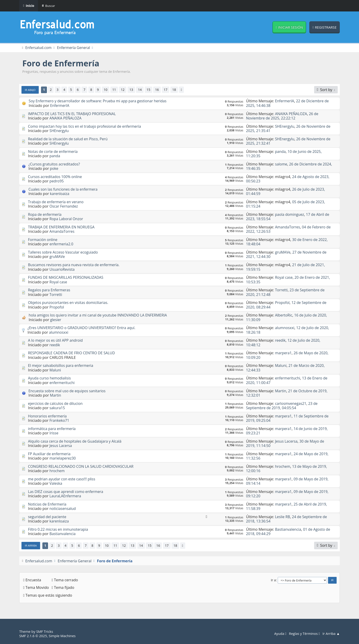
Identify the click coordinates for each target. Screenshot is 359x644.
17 (168, 90)
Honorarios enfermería (48, 416)
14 (142, 90)
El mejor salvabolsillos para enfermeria (61, 366)
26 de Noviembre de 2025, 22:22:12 (283, 116)
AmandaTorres (62, 232)
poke (54, 169)
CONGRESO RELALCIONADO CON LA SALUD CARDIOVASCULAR (82, 466)
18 (177, 90)
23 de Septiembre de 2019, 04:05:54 (282, 406)
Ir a (273, 580)
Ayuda (279, 634)
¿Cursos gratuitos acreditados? (55, 164)
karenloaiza (60, 194)
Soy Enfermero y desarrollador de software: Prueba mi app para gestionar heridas (99, 101)
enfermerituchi (62, 383)
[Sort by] (326, 90)
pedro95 (57, 181)
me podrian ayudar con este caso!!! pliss (62, 479)
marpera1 (283, 353)
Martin (56, 395)
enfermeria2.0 (62, 244)
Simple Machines (63, 636)
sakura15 (57, 408)
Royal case (58, 282)
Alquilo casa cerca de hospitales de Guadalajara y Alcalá (76, 441)
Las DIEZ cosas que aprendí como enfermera (66, 492)
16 (160, 90)
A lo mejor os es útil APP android (56, 341)
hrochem (57, 471)
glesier (56, 320)
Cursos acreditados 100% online (56, 177)
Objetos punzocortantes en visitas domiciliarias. (69, 303)
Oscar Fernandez (64, 206)
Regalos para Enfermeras (50, 290)
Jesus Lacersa (61, 446)
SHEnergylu (59, 131)
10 (107, 90)
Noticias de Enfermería (48, 504)
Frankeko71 (60, 421)
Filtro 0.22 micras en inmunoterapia (59, 530)
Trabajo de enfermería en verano (56, 202)
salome (281, 164)
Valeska (56, 484)
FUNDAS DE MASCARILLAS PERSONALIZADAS (67, 278)
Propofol (57, 307)
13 (133, 90)
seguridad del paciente (48, 517)
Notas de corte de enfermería (53, 152)
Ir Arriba (31, 546)
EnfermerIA (60, 106)
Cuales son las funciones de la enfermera (64, 189)
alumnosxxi (59, 332)
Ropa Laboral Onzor (67, 219)
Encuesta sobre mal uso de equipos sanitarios (68, 391)
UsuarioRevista (62, 269)
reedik (55, 345)
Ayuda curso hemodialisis (50, 378)
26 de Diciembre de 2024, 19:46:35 (290, 166)
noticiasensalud (63, 509)
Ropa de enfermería (45, 214)
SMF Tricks (45, 632)
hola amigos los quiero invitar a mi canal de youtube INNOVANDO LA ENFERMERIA (99, 315)
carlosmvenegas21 (291, 403)
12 (125, 90)
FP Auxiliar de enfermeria (50, 454)
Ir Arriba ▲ (331, 634)
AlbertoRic (284, 315)
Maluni (55, 370)
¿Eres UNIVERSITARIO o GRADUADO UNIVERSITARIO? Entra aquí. (83, 328)
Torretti (56, 295)
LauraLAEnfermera (66, 496)
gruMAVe (57, 257)
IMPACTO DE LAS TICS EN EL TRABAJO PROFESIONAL (73, 114)
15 (151, 90)
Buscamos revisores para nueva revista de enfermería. (75, 265)
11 (116, 90)
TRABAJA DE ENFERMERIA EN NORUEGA (62, 227)
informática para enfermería (52, 429)
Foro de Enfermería (62, 64)
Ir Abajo (30, 90)
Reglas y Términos (304, 634)
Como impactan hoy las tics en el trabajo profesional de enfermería (86, 126)
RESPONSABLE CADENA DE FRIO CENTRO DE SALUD (72, 353)
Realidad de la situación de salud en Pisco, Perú (69, 139)
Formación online (43, 240)
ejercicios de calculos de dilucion (56, 403)
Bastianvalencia (63, 534)
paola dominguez (290, 214)
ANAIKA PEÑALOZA (66, 118)
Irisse (54, 433)
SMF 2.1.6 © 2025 (33, 636)
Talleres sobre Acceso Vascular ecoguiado (64, 252)
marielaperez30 (63, 458)
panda (55, 156)
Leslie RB (283, 517)
